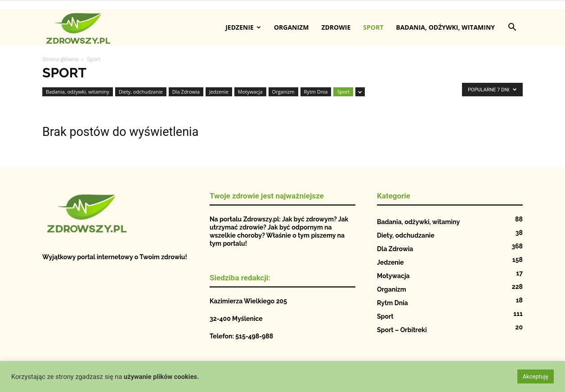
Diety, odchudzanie (141, 92)
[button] (512, 28)
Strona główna (60, 59)
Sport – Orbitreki (402, 330)
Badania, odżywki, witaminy (445, 27)
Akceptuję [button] (536, 376)
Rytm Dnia (316, 92)
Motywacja (250, 92)
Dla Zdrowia (186, 92)
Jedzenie (243, 27)
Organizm (291, 27)
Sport (373, 27)
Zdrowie (336, 27)
